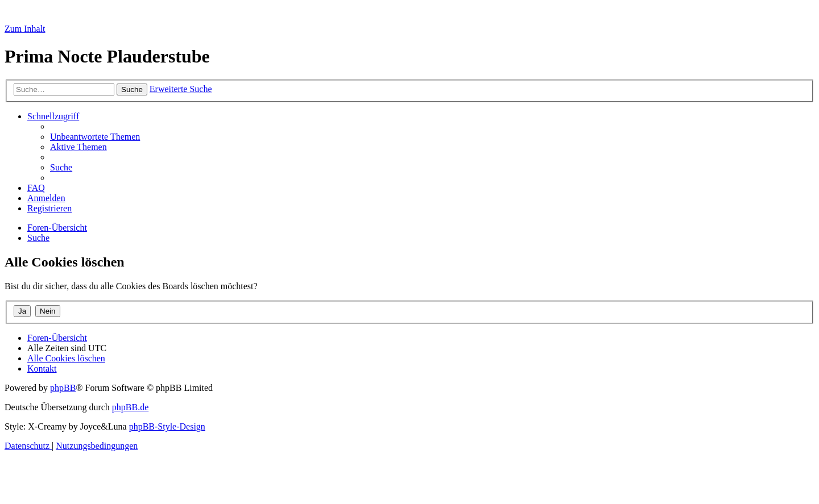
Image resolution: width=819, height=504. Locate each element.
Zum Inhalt (25, 29)
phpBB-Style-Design (167, 426)
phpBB (63, 388)
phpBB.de (130, 407)
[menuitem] (95, 137)
